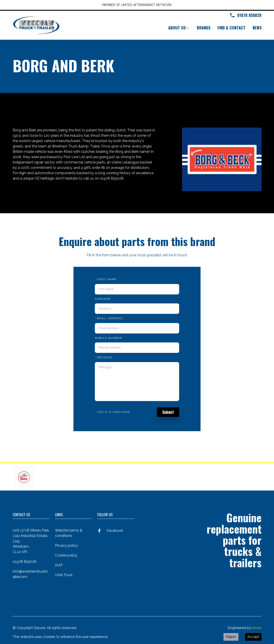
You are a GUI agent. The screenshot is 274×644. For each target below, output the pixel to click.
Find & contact (231, 28)
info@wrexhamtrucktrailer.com (30, 574)
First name (106, 279)
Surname (103, 299)
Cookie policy (66, 555)
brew (257, 628)
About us (179, 28)
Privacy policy (66, 546)
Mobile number (109, 338)
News (257, 28)
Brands (204, 28)
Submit (168, 412)
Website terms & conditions (69, 533)
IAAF (59, 565)
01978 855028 (25, 562)
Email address (109, 318)
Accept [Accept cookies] (253, 637)
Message (104, 357)
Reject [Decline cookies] (231, 637)
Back (20, 109)
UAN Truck (64, 575)
